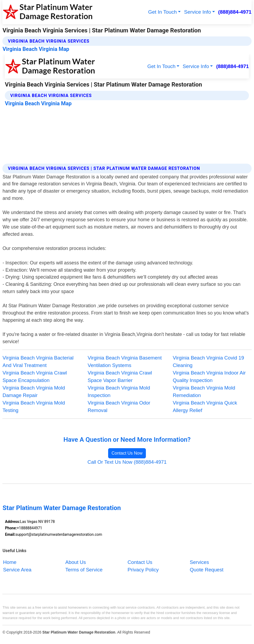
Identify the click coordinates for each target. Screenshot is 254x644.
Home (10, 562)
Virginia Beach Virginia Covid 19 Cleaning (208, 362)
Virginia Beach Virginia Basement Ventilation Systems (125, 362)
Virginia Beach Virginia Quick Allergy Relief (205, 407)
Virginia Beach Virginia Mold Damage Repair (34, 392)
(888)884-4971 (235, 12)
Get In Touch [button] (162, 12)
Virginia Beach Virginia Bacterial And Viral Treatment (38, 362)
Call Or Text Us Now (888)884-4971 (127, 462)
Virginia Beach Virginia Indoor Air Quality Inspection (209, 377)
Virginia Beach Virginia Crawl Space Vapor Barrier (120, 377)
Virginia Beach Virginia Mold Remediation (204, 392)
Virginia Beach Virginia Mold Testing (34, 407)
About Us (76, 562)
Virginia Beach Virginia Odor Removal (119, 407)
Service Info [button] (198, 12)
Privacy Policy (143, 570)
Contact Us (140, 562)
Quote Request (207, 570)
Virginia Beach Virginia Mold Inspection (119, 392)
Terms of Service (84, 570)
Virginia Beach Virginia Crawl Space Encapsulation (35, 377)
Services (199, 562)
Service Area (17, 570)
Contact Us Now (127, 453)
